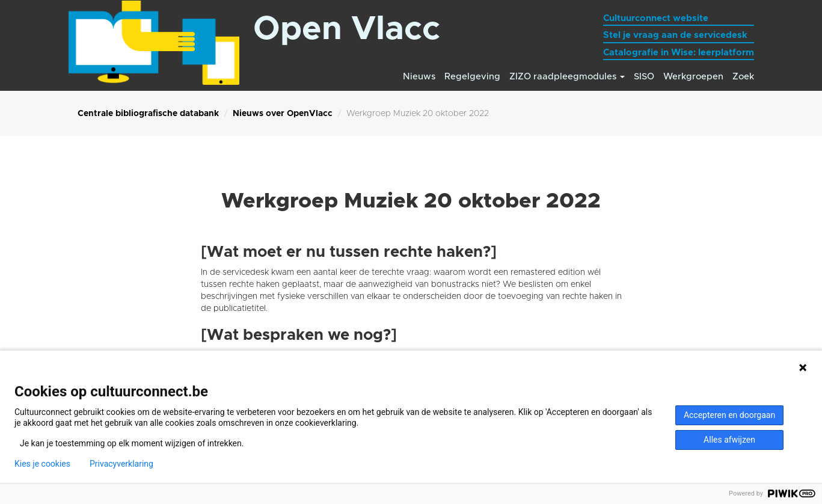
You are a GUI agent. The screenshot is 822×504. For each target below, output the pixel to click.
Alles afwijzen (729, 440)
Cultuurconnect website (656, 18)
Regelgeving (472, 77)
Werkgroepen (693, 77)
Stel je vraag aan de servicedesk (675, 35)
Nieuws (419, 77)
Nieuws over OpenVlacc (283, 114)
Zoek (743, 77)
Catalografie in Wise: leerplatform (679, 53)
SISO (644, 77)
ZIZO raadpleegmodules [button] (567, 77)
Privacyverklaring (121, 464)
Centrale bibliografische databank (148, 114)
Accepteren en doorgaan (729, 415)
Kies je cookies (42, 464)
